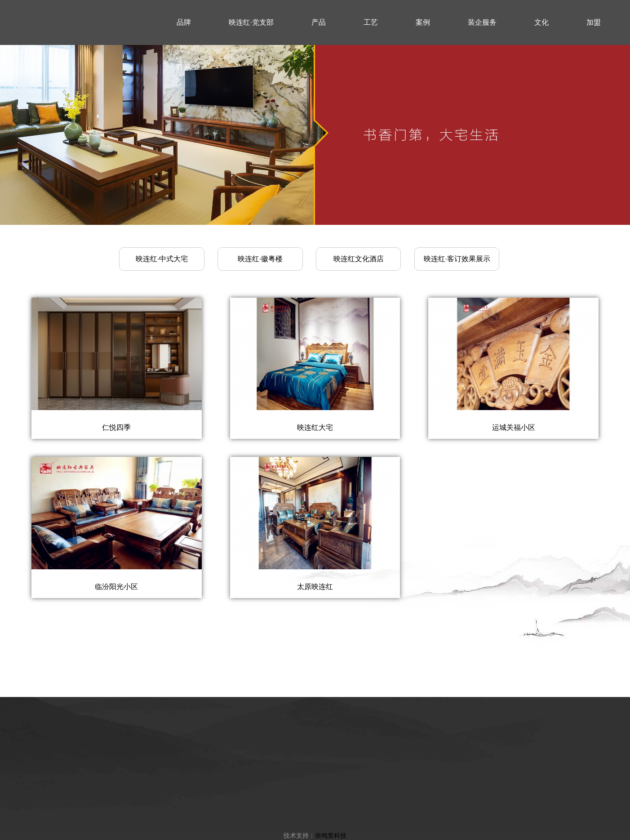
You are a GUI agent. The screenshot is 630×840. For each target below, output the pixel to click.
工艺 (371, 22)
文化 (541, 22)
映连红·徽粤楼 (260, 259)
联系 (184, 67)
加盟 (594, 22)
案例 (423, 22)
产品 (319, 22)
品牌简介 (168, 801)
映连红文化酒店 (359, 259)
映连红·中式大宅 (162, 259)
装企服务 (482, 22)
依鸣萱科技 (331, 836)
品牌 (184, 22)
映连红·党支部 (251, 22)
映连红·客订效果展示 (457, 259)
